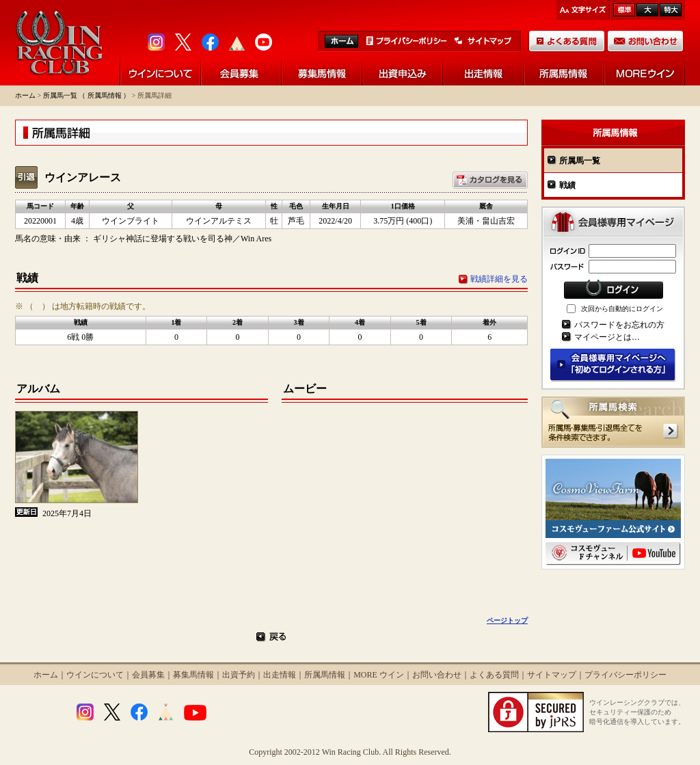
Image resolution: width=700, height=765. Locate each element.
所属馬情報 (325, 675)
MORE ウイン (379, 675)
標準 (624, 10)
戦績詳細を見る (499, 279)
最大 (671, 10)
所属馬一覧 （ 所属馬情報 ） (87, 95)
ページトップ (507, 620)
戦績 (567, 185)
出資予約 (239, 675)
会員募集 (148, 675)
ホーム (25, 95)
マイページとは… (607, 337)
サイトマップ (552, 675)
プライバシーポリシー (625, 675)
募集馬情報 (193, 675)
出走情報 (280, 675)
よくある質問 (494, 675)
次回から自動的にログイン (622, 309)
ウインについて (95, 675)
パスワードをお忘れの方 (619, 325)
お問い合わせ (437, 675)
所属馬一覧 (580, 161)
